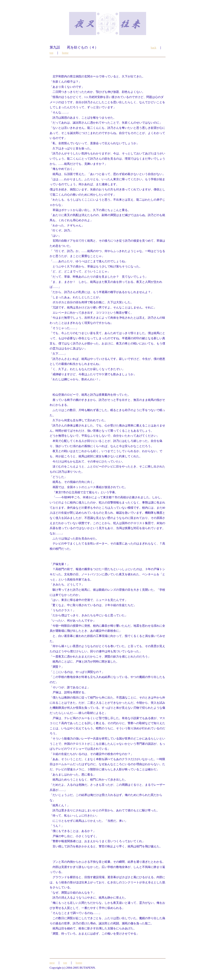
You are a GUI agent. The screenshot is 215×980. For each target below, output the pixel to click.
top (51, 53)
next (52, 963)
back (154, 47)
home (65, 53)
